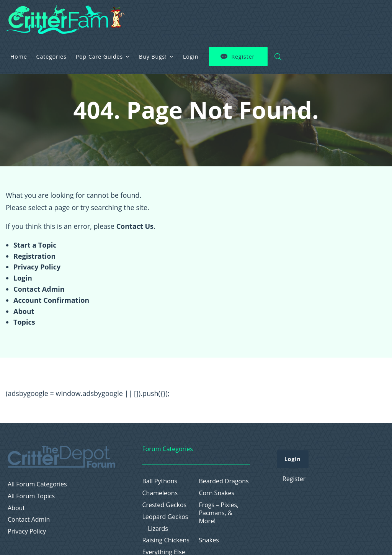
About (24, 311)
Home (118, 17)
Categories (151, 17)
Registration (34, 256)
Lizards (158, 529)
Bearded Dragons (224, 481)
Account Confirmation (51, 300)
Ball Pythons (160, 481)
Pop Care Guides (199, 17)
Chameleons (160, 493)
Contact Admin (39, 289)
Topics (24, 322)
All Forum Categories (37, 484)
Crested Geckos (164, 505)
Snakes (209, 540)
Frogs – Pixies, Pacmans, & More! (219, 513)
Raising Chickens (166, 540)
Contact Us (135, 226)
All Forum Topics (31, 496)
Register (342, 17)
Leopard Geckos (165, 517)
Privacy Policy (37, 267)
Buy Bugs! (252, 17)
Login (290, 17)
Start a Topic (35, 245)
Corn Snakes (216, 493)
